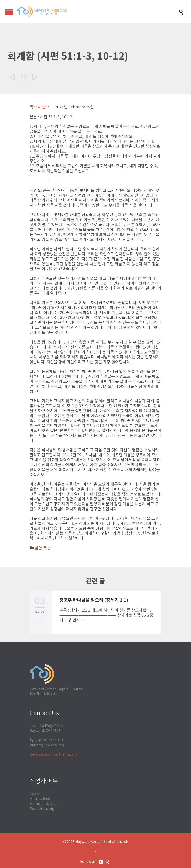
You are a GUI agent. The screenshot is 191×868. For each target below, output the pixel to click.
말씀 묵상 (43, 548)
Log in (35, 794)
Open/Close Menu (9, 12)
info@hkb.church (50, 745)
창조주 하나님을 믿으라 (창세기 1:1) (94, 600)
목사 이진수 (39, 107)
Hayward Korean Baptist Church (102, 841)
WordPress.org (42, 808)
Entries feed (40, 798)
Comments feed (43, 803)
